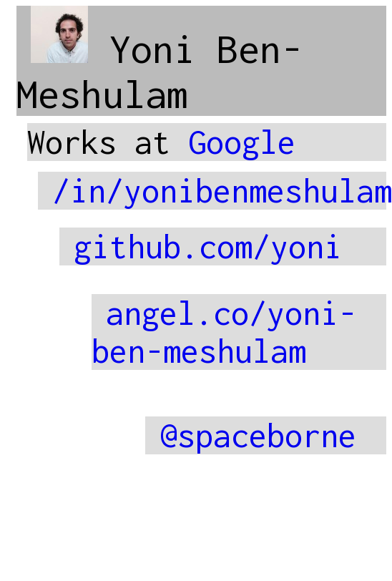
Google (242, 142)
